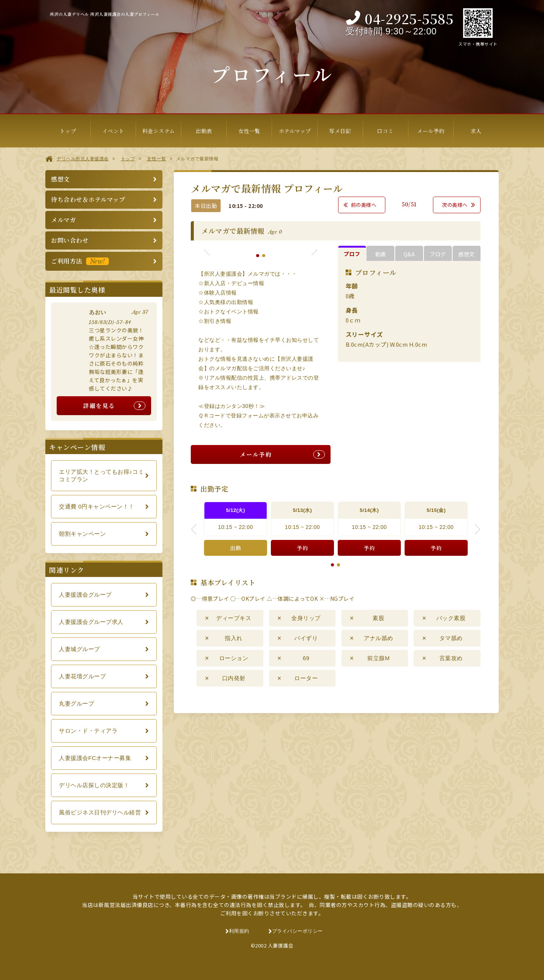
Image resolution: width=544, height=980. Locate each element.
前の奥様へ (364, 205)
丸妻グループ (76, 703)
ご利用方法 (80, 261)
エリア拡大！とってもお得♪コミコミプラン (101, 475)
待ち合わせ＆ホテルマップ (88, 199)
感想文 (60, 179)
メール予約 (256, 454)
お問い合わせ (70, 240)
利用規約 (239, 931)
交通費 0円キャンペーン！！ (97, 506)
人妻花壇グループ (82, 676)
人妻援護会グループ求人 (91, 622)
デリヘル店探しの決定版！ (94, 785)
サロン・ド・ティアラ (88, 731)
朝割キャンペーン (82, 534)
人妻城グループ (80, 649)
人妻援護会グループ (85, 595)
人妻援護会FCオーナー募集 (95, 758)
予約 (302, 548)
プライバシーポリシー (297, 931)
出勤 (236, 548)
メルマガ (63, 220)
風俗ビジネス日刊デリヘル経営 (100, 812)
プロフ (352, 254)
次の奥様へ (455, 205)
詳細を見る (99, 405)
